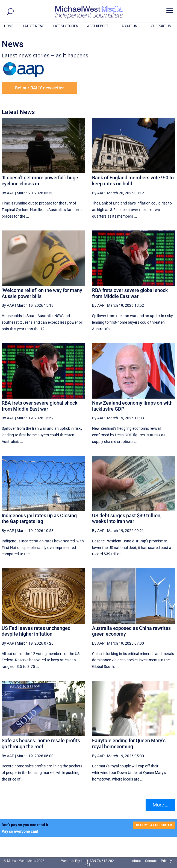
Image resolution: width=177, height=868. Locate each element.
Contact (151, 861)
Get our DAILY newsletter (39, 88)
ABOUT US (129, 26)
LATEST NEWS (34, 26)
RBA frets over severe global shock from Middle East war (130, 293)
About (137, 861)
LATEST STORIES (66, 26)
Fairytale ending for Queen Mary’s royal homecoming (129, 743)
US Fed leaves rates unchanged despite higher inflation (36, 631)
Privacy (166, 861)
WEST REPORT (97, 26)
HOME (9, 26)
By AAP (8, 193)
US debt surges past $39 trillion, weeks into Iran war (127, 518)
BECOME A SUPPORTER (154, 825)
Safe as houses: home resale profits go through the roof (41, 743)
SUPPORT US (161, 26)
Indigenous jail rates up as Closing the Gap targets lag (39, 518)
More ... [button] (160, 805)
